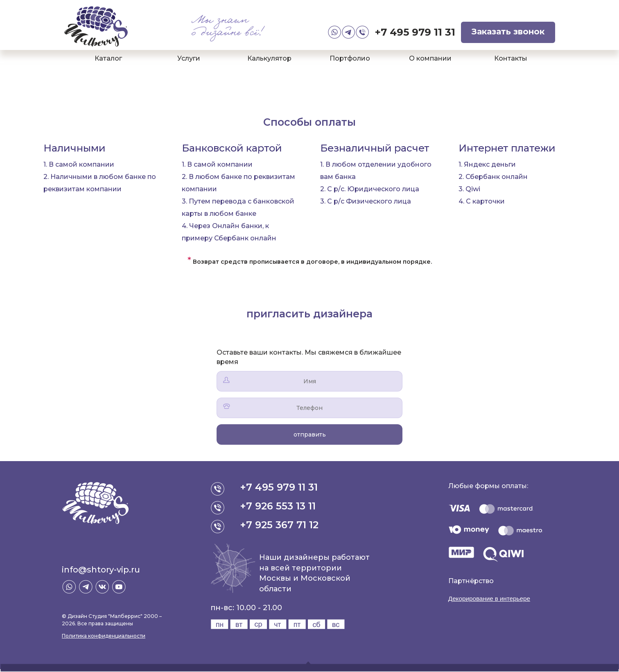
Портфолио (350, 58)
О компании (430, 58)
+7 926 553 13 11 (278, 506)
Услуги (189, 58)
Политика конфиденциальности (104, 636)
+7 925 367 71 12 (280, 525)
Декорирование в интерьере (492, 598)
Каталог (108, 58)
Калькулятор (269, 58)
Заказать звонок (508, 32)
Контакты (511, 58)
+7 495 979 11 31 (415, 32)
